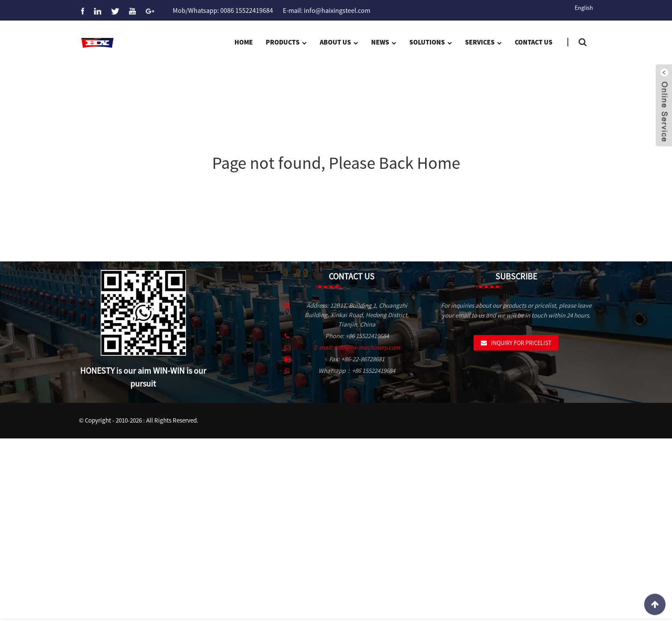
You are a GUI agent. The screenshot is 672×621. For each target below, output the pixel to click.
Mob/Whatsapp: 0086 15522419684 (223, 10)
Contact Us (534, 42)
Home (244, 42)
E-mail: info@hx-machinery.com (357, 347)
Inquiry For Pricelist (521, 343)
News (384, 43)
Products (286, 43)
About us (339, 43)
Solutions (430, 43)
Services (483, 43)
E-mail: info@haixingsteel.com (327, 10)
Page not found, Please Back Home (336, 163)
